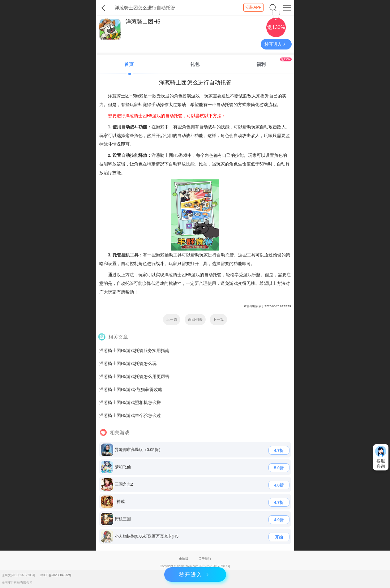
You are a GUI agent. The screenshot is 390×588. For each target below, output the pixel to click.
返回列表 (195, 320)
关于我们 (205, 559)
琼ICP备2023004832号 (56, 575)
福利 (274, 62)
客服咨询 (381, 457)
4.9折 (279, 520)
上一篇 (172, 320)
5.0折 (279, 468)
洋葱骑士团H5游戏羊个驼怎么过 (130, 415)
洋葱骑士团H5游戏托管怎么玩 (128, 363)
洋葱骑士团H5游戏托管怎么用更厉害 (135, 376)
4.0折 (279, 485)
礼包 (195, 64)
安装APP (253, 7)
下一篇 (218, 320)
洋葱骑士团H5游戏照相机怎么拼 (130, 402)
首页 (129, 64)
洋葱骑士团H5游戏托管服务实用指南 (135, 350)
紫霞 (104, 8)
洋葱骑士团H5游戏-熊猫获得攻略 (131, 389)
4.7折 (279, 451)
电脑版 (184, 559)
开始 (279, 537)
